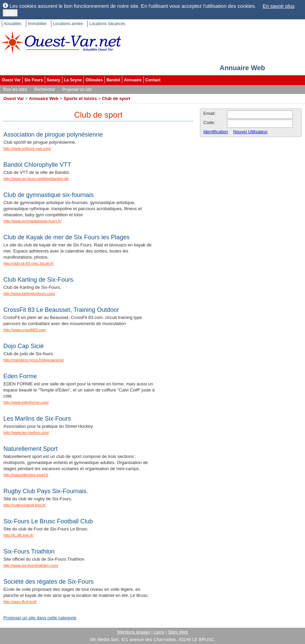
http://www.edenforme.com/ (26, 402)
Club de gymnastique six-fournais (48, 195)
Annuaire (133, 80)
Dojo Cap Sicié (24, 346)
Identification (216, 132)
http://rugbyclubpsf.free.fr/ (25, 505)
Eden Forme (20, 376)
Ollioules (94, 80)
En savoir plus (279, 6)
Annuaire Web (44, 98)
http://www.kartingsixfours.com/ (29, 294)
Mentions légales (134, 632)
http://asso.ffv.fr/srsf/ (20, 602)
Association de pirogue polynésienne (53, 135)
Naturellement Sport (30, 449)
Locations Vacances (107, 24)
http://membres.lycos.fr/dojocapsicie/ (34, 360)
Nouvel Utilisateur (250, 132)
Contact (153, 80)
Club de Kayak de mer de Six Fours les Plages (66, 237)
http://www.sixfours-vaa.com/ (27, 148)
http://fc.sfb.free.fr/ (18, 535)
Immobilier (37, 24)
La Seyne (73, 80)
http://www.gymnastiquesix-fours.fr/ (32, 221)
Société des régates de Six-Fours (48, 582)
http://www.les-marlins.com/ (26, 432)
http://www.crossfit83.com (25, 330)
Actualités (13, 24)
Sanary (54, 80)
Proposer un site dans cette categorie (40, 618)
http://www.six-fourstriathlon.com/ (31, 565)
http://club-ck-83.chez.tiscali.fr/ (29, 263)
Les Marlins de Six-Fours (37, 419)
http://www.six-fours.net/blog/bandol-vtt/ (36, 179)
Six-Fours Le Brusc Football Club (48, 521)
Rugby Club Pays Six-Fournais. (46, 491)
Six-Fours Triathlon (29, 551)
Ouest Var (11, 80)
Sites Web (178, 632)
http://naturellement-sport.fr (26, 475)
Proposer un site (77, 89)
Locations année (68, 24)
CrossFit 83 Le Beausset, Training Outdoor (61, 310)
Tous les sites (15, 89)
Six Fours (34, 80)
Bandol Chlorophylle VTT (37, 165)
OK (10, 13)
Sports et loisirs (80, 98)
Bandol (113, 80)
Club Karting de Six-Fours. (39, 280)
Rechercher (45, 89)
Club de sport (116, 98)
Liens (159, 632)
